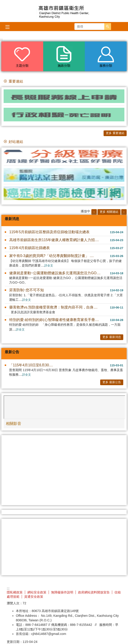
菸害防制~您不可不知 (27, 290)
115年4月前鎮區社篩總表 (30, 248)
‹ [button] (94, 212)
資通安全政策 (34, 597)
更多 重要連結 (115, 133)
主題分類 (22, 66)
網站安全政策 (37, 592)
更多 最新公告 (112, 382)
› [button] (124, 212)
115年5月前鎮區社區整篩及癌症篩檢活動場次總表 (49, 232)
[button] (108, 27)
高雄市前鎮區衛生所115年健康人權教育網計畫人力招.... (54, 240)
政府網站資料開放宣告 (94, 592)
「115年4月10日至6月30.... (31, 365)
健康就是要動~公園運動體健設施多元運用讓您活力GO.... (55, 273)
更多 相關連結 (109, 212)
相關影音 (14, 424)
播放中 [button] (85, 211)
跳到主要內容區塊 (2, 2)
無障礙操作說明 (62, 592)
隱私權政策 (15, 592)
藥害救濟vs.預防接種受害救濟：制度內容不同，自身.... (53, 307)
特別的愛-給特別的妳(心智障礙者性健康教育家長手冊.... (54, 320)
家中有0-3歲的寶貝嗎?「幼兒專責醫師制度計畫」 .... (52, 256)
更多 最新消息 (112, 337)
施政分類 (64, 66)
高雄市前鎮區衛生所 (64, 11)
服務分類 (106, 66)
